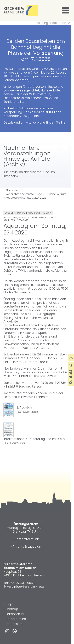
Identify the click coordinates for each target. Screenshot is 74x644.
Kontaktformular (27, 539)
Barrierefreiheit (17, 619)
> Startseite (11, 190)
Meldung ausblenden (51, 23)
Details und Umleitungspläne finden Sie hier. (35, 123)
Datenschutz (15, 614)
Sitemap (12, 609)
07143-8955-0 (26, 583)
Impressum (14, 624)
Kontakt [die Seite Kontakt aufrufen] (70, 382)
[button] (66, 10)
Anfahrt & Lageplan (27, 547)
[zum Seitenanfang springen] (71, 357)
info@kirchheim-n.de (29, 587)
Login (9, 604)
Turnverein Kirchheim (33, 397)
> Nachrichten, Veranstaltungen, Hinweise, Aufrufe (35, 194)
